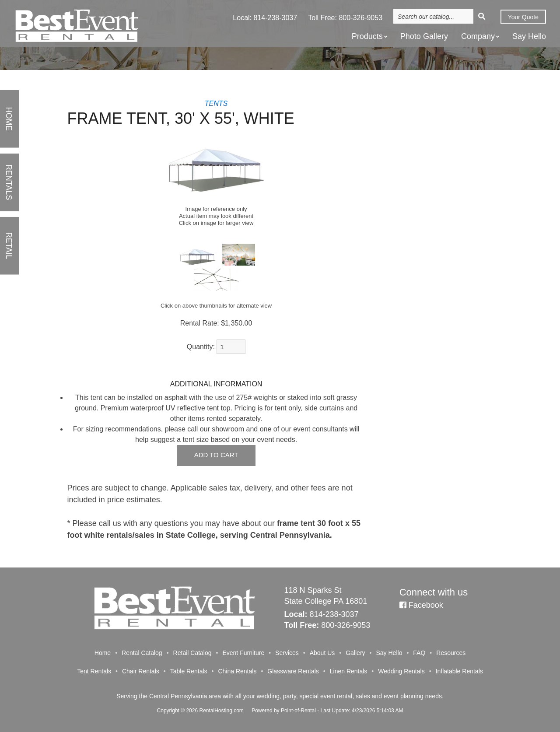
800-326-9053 (360, 19)
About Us (322, 653)
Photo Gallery (424, 37)
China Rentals (237, 671)
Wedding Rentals (401, 671)
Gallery (355, 653)
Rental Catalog (142, 653)
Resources (451, 653)
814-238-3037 (276, 19)
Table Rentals (189, 671)
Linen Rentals (349, 671)
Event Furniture (243, 653)
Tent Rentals (94, 671)
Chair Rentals (141, 671)
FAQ (419, 653)
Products (369, 37)
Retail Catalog (192, 653)
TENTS (216, 103)
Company (480, 37)
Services (287, 653)
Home (103, 653)
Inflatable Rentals (459, 671)
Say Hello (529, 37)
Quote (522, 18)
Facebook (421, 605)
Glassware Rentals (293, 671)
